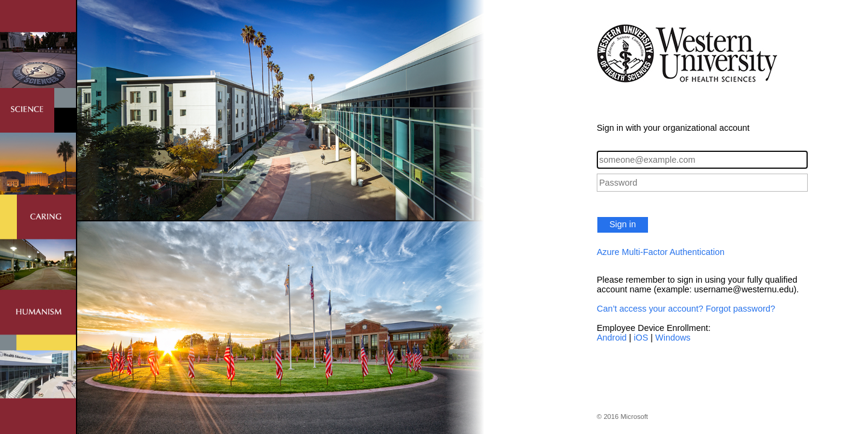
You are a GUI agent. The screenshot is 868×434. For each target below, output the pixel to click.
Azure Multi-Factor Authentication (661, 252)
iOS (641, 338)
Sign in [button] (623, 224)
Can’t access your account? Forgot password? (686, 309)
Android (612, 338)
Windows (673, 338)
